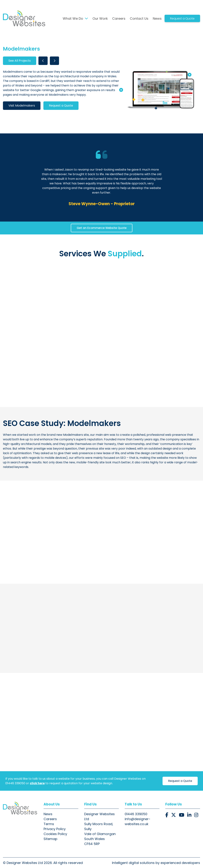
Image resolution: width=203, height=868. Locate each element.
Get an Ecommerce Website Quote (102, 228)
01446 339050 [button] (136, 814)
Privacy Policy (55, 829)
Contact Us (139, 18)
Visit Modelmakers (22, 106)
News (157, 18)
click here (37, 783)
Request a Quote (182, 18)
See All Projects (20, 61)
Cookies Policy (55, 834)
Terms (49, 824)
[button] (167, 815)
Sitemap (50, 839)
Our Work (100, 18)
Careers (119, 18)
